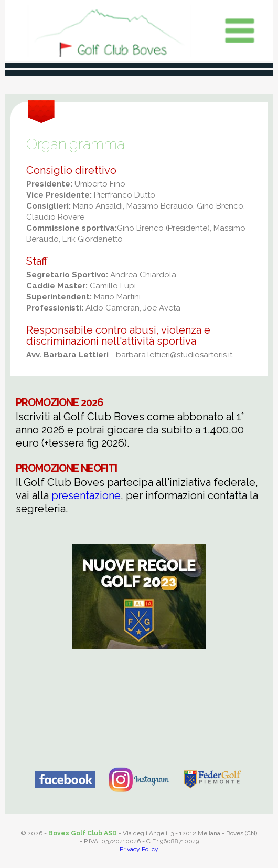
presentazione (86, 495)
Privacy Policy (139, 849)
